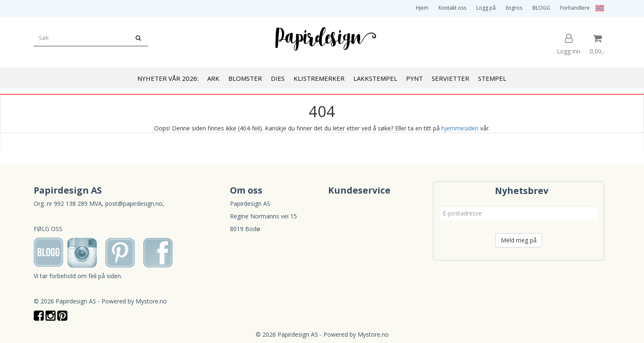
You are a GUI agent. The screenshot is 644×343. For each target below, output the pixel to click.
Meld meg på (519, 240)
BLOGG (541, 8)
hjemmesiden (460, 128)
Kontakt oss (452, 8)
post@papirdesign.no (134, 203)
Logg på (486, 8)
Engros (514, 8)
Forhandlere (575, 8)
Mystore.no (151, 301)
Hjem (422, 8)
